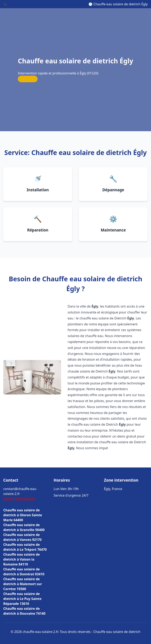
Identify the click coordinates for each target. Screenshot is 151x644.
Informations (25, 499)
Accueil (9, 499)
